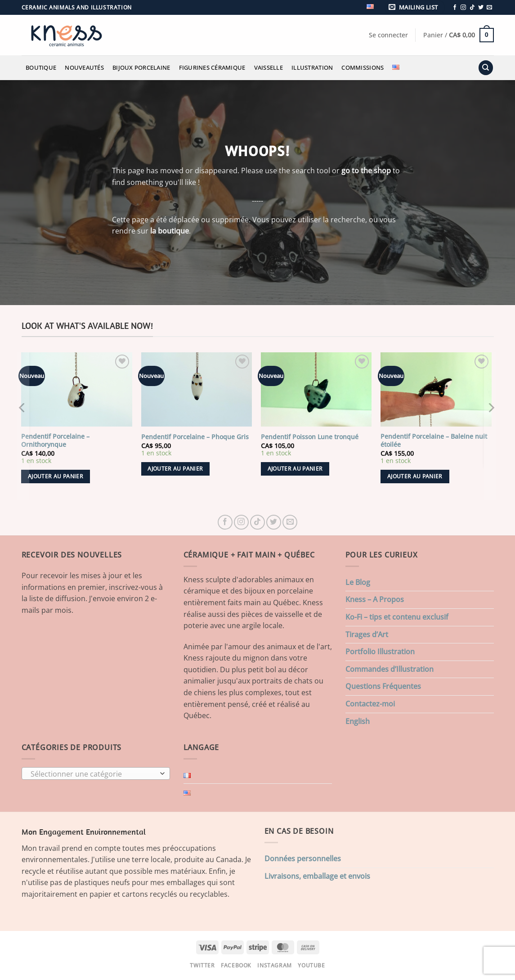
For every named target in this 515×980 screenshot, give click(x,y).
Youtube (311, 965)
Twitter (202, 965)
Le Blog (358, 582)
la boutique (170, 231)
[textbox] (93, 774)
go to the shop (366, 171)
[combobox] (96, 773)
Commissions (363, 67)
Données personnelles (303, 859)
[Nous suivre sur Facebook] (455, 8)
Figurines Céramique (212, 67)
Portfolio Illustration (380, 652)
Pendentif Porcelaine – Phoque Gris (195, 437)
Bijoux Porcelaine (141, 67)
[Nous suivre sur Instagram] (463, 8)
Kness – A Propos (375, 599)
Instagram (275, 965)
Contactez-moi (370, 704)
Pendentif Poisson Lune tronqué (310, 437)
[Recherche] (486, 68)
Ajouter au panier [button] (56, 476)
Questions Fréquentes (383, 686)
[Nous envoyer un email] (489, 8)
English (358, 721)
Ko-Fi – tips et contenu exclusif (397, 617)
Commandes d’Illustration (390, 669)
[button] (415, 7)
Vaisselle (269, 67)
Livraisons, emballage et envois (317, 876)
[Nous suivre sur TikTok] (472, 8)
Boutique (41, 67)
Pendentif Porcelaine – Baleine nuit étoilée (434, 441)
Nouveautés (84, 67)
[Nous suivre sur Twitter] (481, 8)
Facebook (236, 965)
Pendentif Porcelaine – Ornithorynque (55, 441)
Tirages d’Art (367, 634)
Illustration (312, 67)
